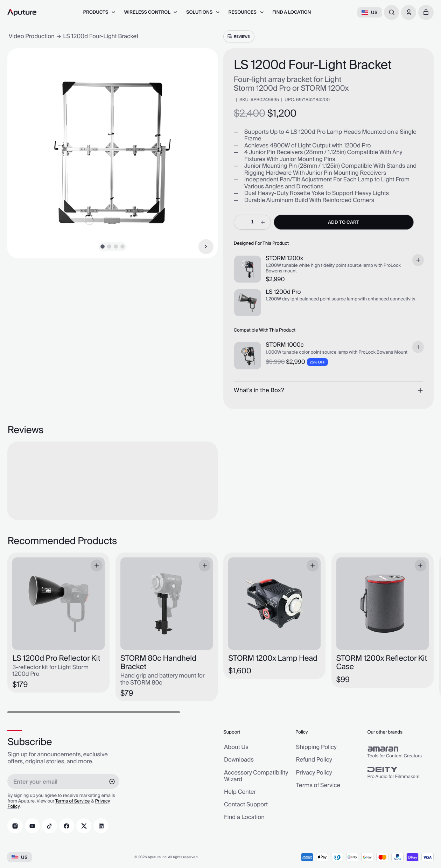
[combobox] (391, 12)
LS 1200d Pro (283, 293)
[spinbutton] (252, 222)
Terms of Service (72, 801)
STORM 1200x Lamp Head (273, 659)
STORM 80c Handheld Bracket (158, 663)
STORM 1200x (284, 259)
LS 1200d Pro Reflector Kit (56, 659)
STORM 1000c (285, 346)
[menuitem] (99, 12)
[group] (401, 752)
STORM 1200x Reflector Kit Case (382, 663)
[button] (426, 12)
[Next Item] (206, 247)
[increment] (263, 222)
